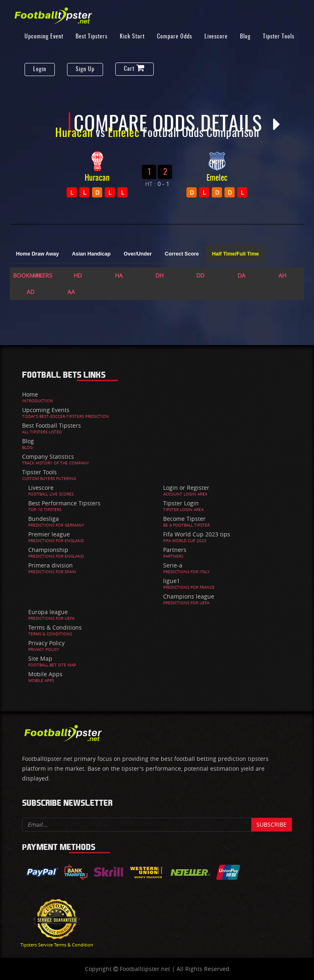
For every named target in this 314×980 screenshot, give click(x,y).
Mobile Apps (45, 674)
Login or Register (186, 488)
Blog (245, 37)
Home (30, 394)
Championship (48, 550)
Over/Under (138, 254)
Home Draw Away (37, 254)
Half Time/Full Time (235, 254)
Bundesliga (44, 519)
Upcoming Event (44, 37)
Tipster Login (181, 503)
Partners (175, 550)
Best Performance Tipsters (64, 503)
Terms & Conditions (55, 627)
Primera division (50, 565)
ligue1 (172, 581)
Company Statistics (48, 456)
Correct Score (182, 254)
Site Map (40, 658)
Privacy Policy (46, 643)
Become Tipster (184, 519)
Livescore (216, 37)
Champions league (189, 596)
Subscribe (271, 824)
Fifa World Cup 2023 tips (197, 534)
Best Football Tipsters (52, 425)
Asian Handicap (91, 254)
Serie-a (173, 565)
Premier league (49, 534)
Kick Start (132, 37)
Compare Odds (175, 37)
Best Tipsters (92, 37)
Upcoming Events (46, 410)
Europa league (48, 612)
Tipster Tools (279, 37)
